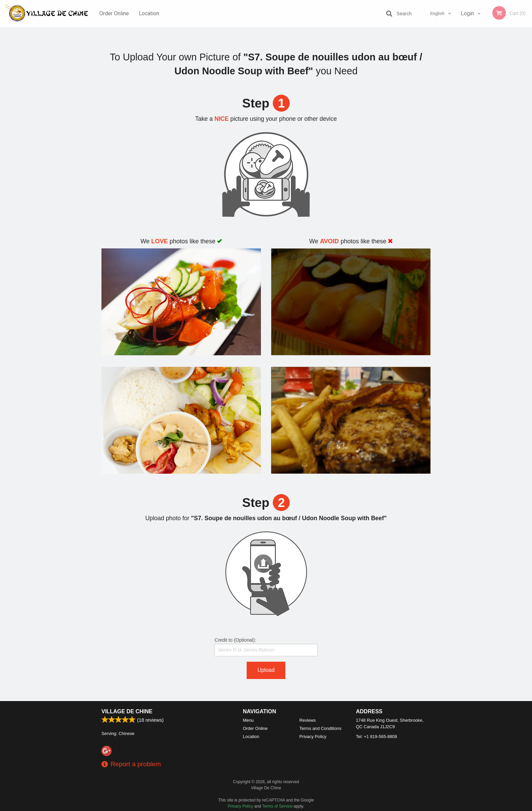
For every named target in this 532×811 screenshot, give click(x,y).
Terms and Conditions (320, 728)
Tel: (376, 737)
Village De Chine (127, 711)
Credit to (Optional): (266, 647)
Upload (266, 670)
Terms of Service (277, 806)
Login (467, 13)
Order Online (114, 13)
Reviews (307, 720)
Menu (248, 720)
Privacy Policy (313, 737)
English (437, 13)
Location (149, 13)
